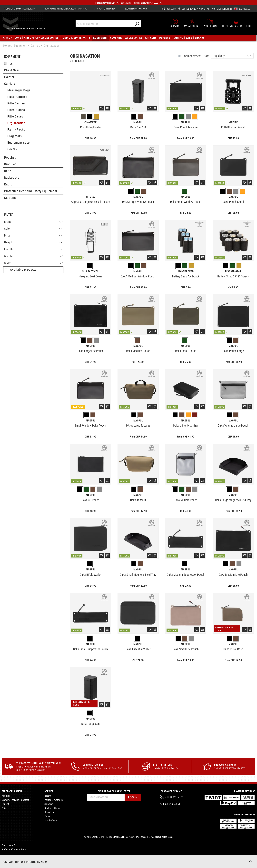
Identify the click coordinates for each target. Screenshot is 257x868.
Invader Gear (186, 271)
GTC (4, 808)
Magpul (138, 122)
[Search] (142, 24)
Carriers (10, 84)
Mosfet (5, 860)
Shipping (39, 767)
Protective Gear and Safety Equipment (31, 191)
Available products (23, 270)
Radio (8, 184)
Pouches (10, 157)
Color (33, 228)
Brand (33, 222)
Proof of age (51, 820)
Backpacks (12, 178)
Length (33, 249)
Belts (8, 171)
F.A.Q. (47, 816)
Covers (12, 149)
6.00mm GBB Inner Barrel (15, 849)
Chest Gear (12, 70)
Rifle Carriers (17, 103)
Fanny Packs (16, 129)
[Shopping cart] (236, 23)
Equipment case (19, 142)
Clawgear (91, 122)
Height (33, 242)
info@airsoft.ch (173, 804)
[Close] (161, 3)
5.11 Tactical (90, 271)
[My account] (192, 23)
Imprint (5, 804)
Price (33, 235)
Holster (9, 77)
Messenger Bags (19, 90)
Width (33, 263)
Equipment (12, 57)
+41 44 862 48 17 (174, 797)
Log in (133, 797)
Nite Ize (233, 122)
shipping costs (166, 837)
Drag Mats (15, 136)
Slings (8, 63)
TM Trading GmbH (12, 791)
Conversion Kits (10, 845)
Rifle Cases (15, 116)
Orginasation (16, 123)
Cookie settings (52, 808)
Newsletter (50, 812)
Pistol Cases (16, 110)
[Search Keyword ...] (110, 24)
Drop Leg (10, 164)
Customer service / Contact (15, 800)
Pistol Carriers (17, 97)
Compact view (192, 56)
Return (48, 796)
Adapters (6, 855)
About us (6, 796)
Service (49, 791)
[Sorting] (232, 56)
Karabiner (11, 198)
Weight (33, 256)
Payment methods (54, 800)
